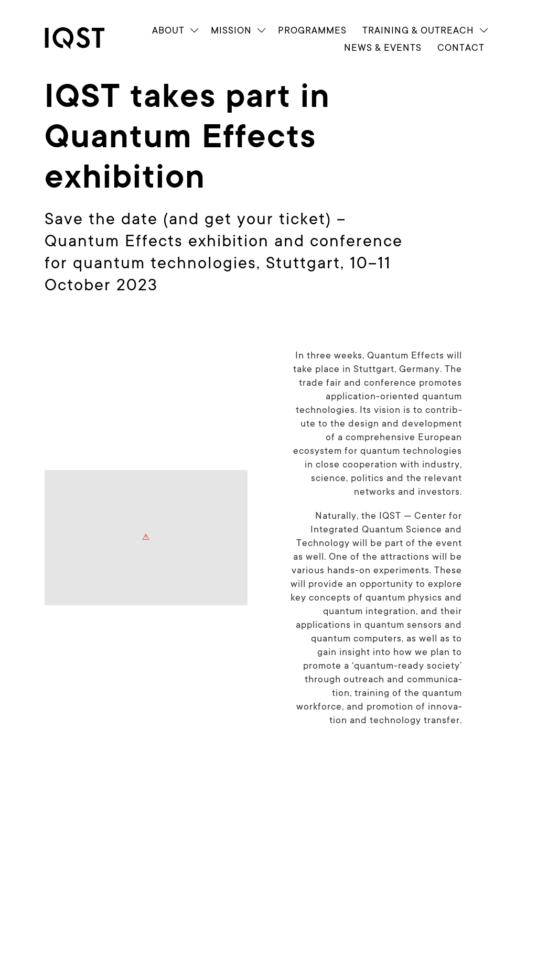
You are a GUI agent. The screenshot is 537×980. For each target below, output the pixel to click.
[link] (84, 38)
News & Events (383, 47)
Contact (461, 47)
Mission (231, 30)
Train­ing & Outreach (418, 30)
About (168, 30)
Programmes (312, 30)
